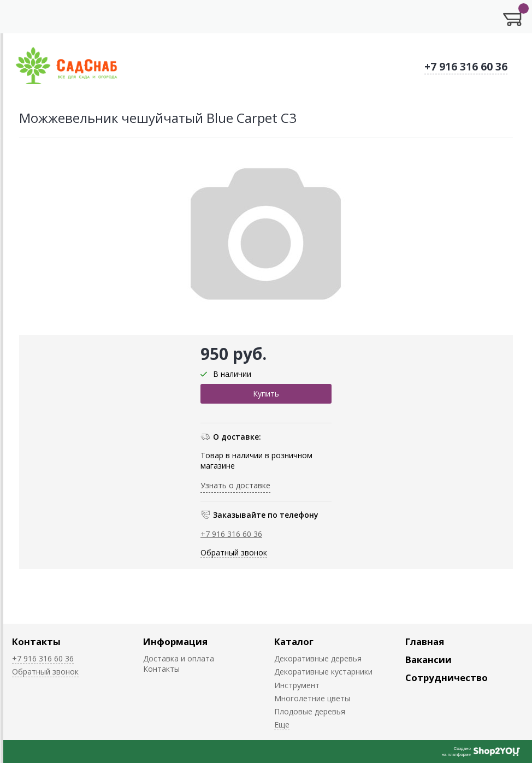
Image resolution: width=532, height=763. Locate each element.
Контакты (36, 641)
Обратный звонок (234, 552)
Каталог (294, 641)
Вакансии (428, 660)
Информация (175, 641)
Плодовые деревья (310, 711)
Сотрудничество (447, 678)
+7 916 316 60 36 (466, 67)
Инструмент (297, 685)
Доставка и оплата (179, 658)
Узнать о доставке (235, 485)
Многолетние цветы (312, 698)
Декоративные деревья (318, 658)
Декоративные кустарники (323, 672)
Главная (425, 641)
